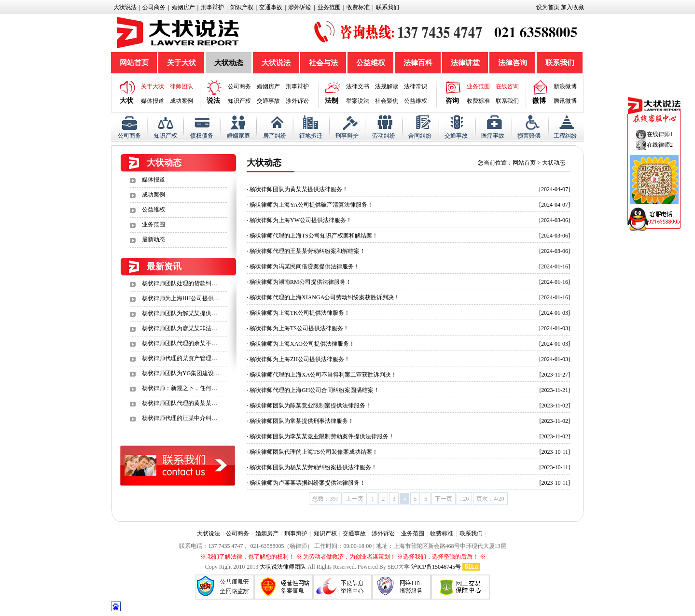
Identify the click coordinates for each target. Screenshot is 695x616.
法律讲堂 (465, 63)
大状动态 (229, 63)
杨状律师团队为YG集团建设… (181, 373)
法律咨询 (513, 63)
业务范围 (329, 7)
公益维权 (371, 63)
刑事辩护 (212, 7)
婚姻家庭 (238, 136)
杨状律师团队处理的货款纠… (180, 283)
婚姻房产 (183, 7)
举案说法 (358, 101)
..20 (464, 499)
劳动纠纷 (384, 136)
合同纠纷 (420, 136)
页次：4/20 (490, 499)
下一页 (444, 499)
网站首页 (134, 63)
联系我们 (388, 7)
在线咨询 (507, 86)
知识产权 (242, 7)
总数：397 (325, 499)
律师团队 (181, 86)
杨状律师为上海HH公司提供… (181, 298)
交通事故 (271, 7)
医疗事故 (493, 136)
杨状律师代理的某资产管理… (180, 358)
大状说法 (125, 7)
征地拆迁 (311, 136)
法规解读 (387, 86)
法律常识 (416, 86)
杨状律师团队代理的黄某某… (180, 403)
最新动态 (153, 239)
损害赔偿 (529, 136)
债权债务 (202, 136)
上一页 (355, 499)
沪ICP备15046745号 (436, 567)
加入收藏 (572, 7)
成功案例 (181, 101)
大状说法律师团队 (283, 567)
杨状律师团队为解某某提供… (180, 313)
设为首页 (548, 7)
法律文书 (358, 86)
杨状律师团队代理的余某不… (180, 343)
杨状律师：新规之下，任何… (180, 388)
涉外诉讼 (300, 7)
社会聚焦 (387, 101)
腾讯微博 (565, 101)
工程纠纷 (565, 136)
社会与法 (323, 63)
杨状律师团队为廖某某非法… (180, 328)
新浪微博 (565, 86)
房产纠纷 (275, 136)
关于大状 (181, 63)
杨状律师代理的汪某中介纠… (180, 418)
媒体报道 (153, 101)
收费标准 (358, 7)
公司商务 (154, 7)
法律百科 (418, 63)
